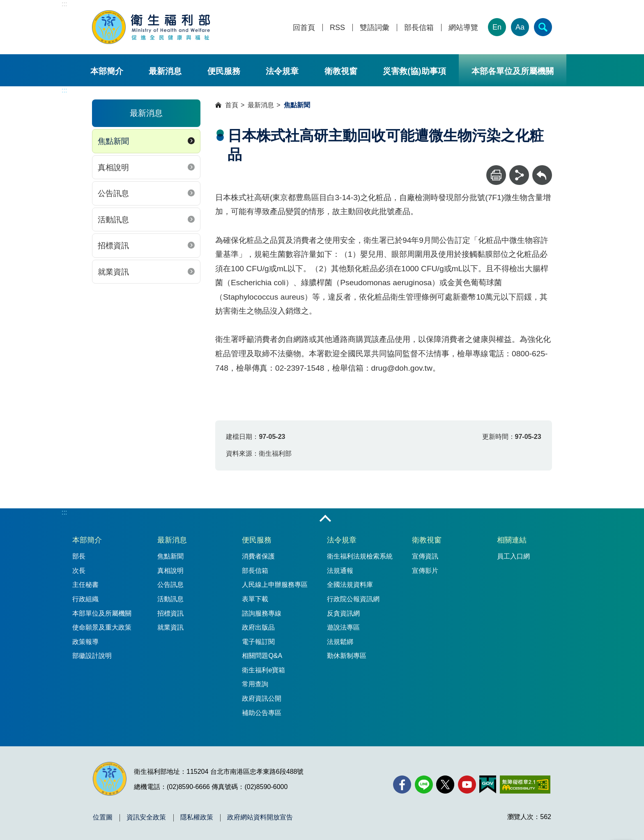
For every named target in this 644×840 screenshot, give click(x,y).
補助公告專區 (262, 713)
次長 (79, 571)
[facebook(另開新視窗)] (402, 785)
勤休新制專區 (347, 656)
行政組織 (85, 599)
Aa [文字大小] (520, 27)
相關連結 (512, 540)
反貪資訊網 (343, 613)
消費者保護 (258, 556)
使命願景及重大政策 (102, 627)
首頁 (232, 105)
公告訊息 (113, 193)
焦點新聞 (113, 141)
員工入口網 (513, 556)
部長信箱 (419, 28)
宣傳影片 (425, 571)
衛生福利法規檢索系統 (360, 556)
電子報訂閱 (258, 642)
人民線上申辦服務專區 (275, 585)
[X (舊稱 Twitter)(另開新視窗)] (445, 785)
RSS (337, 28)
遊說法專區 (343, 627)
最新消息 (165, 71)
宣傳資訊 (425, 556)
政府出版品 (258, 627)
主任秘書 (85, 585)
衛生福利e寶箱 (263, 670)
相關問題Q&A (262, 656)
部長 (79, 556)
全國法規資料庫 (350, 585)
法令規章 (282, 71)
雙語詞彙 (375, 28)
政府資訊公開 (262, 698)
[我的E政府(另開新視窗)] (488, 785)
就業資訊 (113, 272)
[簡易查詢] (543, 27)
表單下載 (255, 599)
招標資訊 (113, 246)
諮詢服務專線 (262, 613)
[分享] (519, 175)
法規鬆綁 (340, 642)
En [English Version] (497, 27)
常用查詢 (255, 684)
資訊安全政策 (146, 817)
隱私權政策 (197, 817)
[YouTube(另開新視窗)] (467, 785)
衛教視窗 (341, 71)
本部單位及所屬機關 (102, 613)
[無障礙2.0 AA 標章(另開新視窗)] (525, 785)
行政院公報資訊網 (353, 599)
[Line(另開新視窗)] (424, 785)
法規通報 (340, 571)
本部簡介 (107, 71)
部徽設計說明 (92, 656)
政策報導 (85, 642)
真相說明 (113, 167)
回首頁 (304, 28)
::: (64, 4)
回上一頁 (542, 169)
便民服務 (224, 71)
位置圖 (103, 817)
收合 (325, 519)
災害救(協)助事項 (414, 71)
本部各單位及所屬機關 (513, 71)
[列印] (496, 175)
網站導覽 (463, 28)
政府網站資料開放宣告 (260, 817)
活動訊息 (113, 220)
